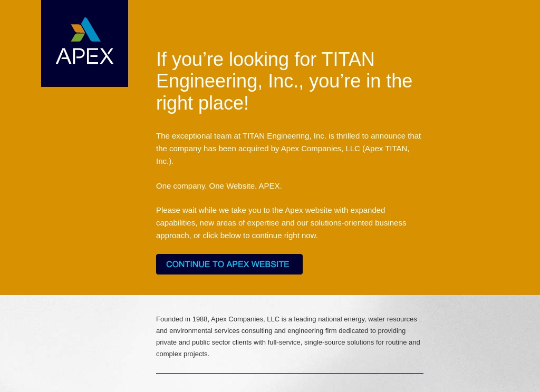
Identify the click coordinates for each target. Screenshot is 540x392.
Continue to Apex (229, 264)
